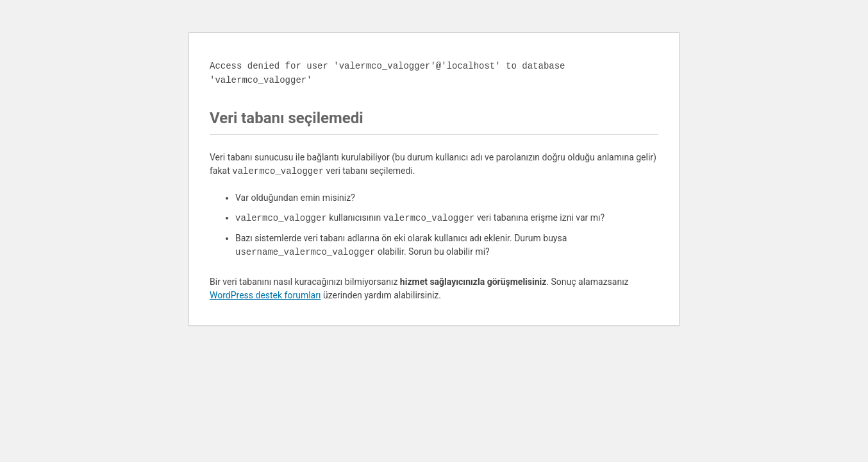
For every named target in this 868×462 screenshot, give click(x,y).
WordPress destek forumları (265, 295)
